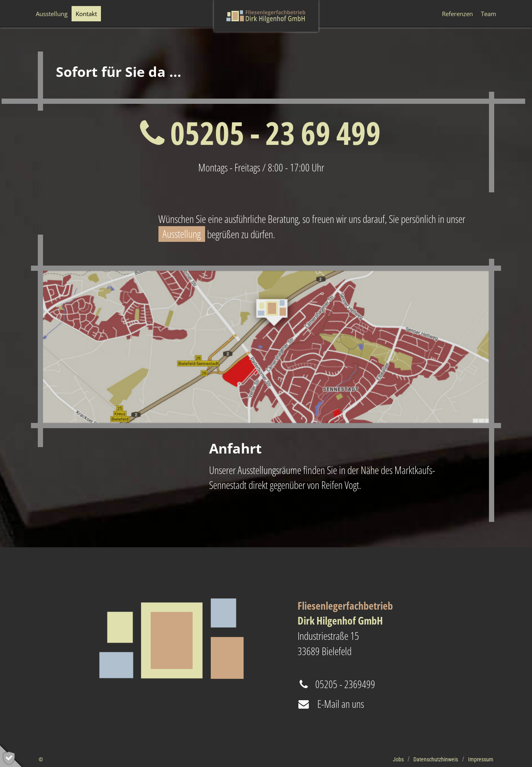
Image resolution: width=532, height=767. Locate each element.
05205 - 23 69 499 (260, 133)
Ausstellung (182, 234)
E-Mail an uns (331, 704)
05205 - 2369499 (336, 684)
